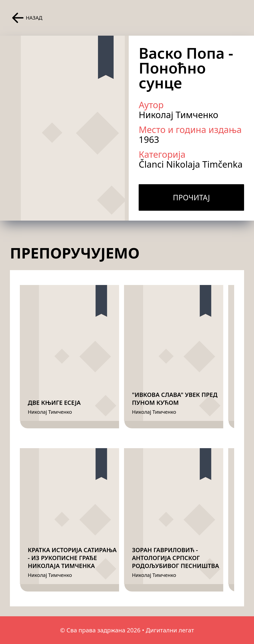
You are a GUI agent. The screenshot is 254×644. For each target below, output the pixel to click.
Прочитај (191, 197)
